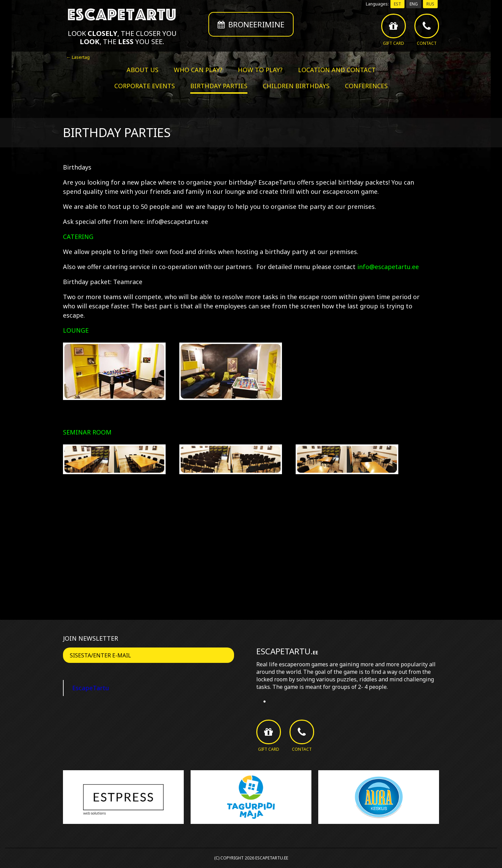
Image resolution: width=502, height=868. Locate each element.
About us (143, 70)
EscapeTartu (91, 688)
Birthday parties (219, 86)
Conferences (366, 86)
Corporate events (145, 86)
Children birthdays (296, 86)
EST (397, 4)
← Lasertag (78, 57)
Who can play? (198, 70)
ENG (414, 4)
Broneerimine (251, 24)
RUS (430, 4)
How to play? (260, 70)
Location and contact (337, 70)
